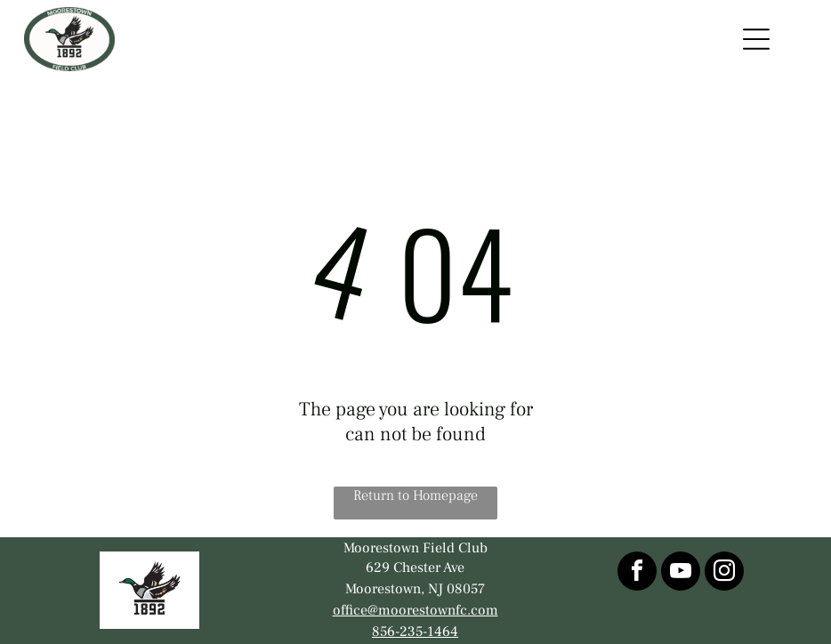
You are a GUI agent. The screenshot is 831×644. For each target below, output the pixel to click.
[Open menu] (756, 39)
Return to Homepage (415, 495)
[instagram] (724, 573)
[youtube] (681, 573)
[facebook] (637, 573)
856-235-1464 (415, 632)
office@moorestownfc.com (415, 610)
